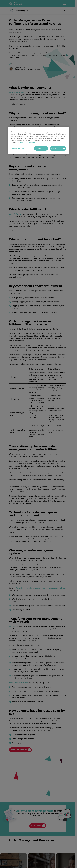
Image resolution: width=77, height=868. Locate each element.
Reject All (41, 148)
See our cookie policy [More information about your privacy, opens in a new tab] (28, 142)
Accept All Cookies (58, 148)
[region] (39, 140)
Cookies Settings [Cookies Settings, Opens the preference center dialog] (17, 148)
